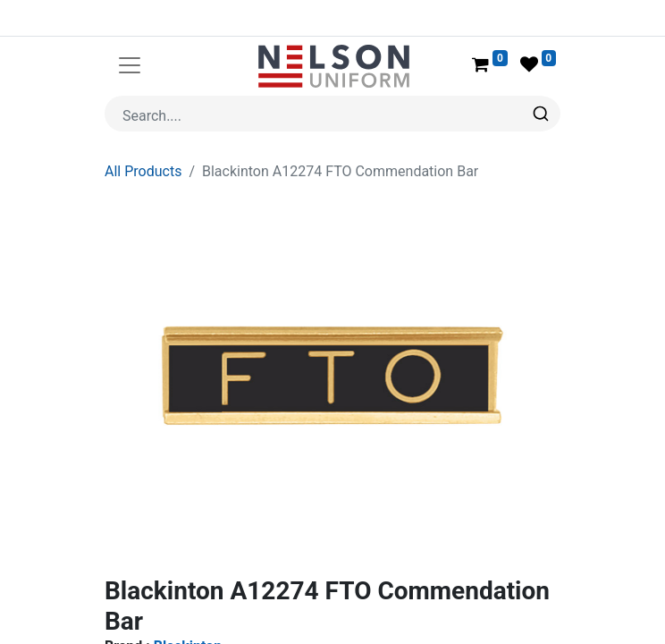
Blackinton (188, 603)
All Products (143, 128)
